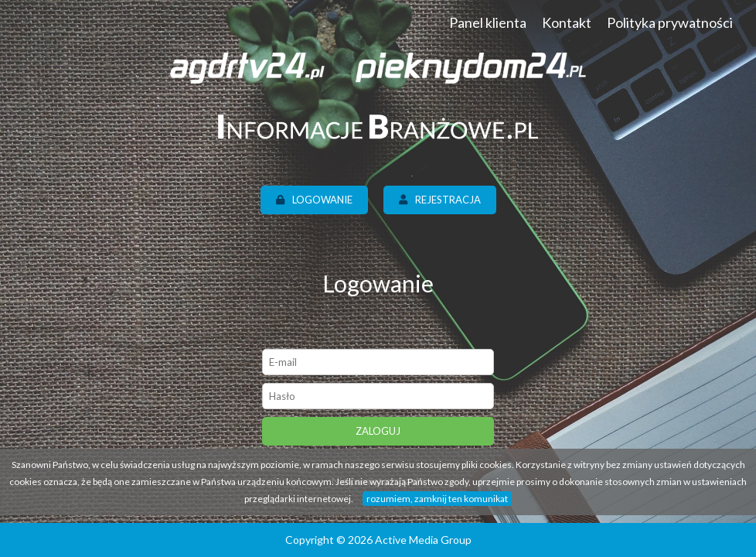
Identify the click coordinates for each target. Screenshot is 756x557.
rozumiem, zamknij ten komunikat (437, 499)
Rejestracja (440, 200)
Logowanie (314, 200)
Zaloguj (378, 431)
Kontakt (567, 22)
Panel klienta (488, 22)
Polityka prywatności (670, 22)
